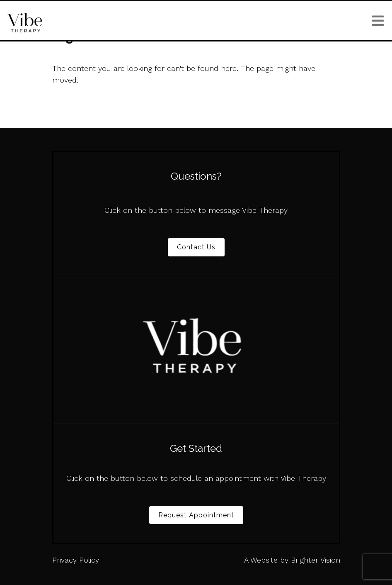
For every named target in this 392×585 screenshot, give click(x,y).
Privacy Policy (76, 560)
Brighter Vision (316, 560)
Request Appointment (196, 515)
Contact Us (196, 247)
